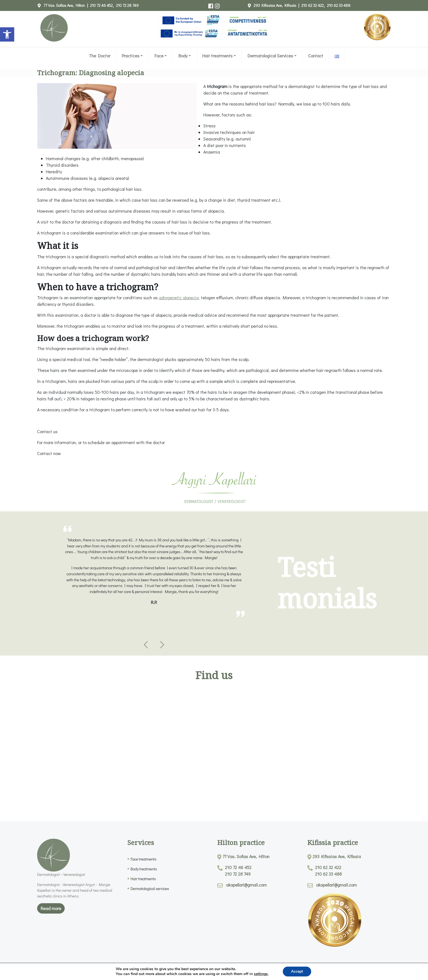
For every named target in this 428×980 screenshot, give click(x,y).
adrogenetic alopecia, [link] (179, 297)
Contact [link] (316, 56)
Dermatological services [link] (150, 889)
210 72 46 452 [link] (101, 5)
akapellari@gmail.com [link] (246, 885)
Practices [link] (131, 56)
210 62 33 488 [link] (339, 5)
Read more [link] (51, 908)
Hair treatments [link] (217, 56)
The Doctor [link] (99, 56)
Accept (297, 971)
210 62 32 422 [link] (313, 5)
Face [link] (159, 56)
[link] (7, 34)
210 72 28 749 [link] (127, 5)
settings (261, 974)
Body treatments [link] (144, 869)
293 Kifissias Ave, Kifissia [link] (275, 5)
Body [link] (183, 56)
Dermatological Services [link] (270, 56)
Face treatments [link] (143, 859)
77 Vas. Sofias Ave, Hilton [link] (64, 5)
